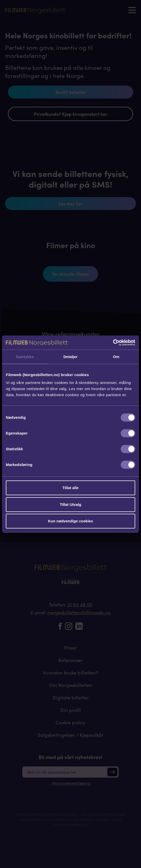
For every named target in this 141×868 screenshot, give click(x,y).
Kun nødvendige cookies (70, 521)
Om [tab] (116, 357)
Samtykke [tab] (25, 357)
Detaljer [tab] (70, 357)
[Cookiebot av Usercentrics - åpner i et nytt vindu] (113, 343)
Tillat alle (70, 488)
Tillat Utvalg (71, 504)
